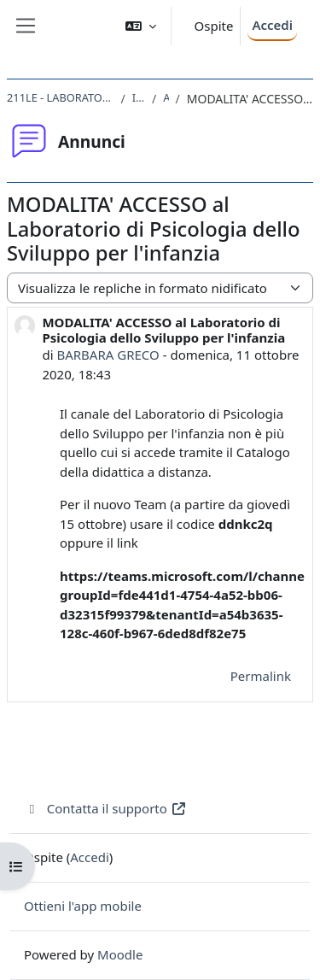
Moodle (120, 954)
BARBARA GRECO (108, 355)
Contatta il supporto (105, 808)
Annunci (166, 97)
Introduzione (139, 97)
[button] (141, 26)
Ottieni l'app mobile (83, 906)
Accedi (272, 25)
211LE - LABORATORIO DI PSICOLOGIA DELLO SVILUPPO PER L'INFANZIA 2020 (60, 97)
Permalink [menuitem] (261, 676)
